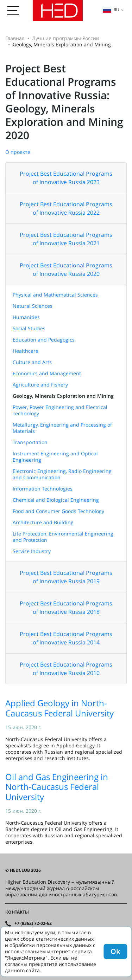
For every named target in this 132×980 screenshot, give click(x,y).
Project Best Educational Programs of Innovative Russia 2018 (66, 608)
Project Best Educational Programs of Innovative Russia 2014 (66, 638)
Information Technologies (43, 489)
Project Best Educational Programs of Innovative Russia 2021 (66, 239)
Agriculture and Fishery (40, 385)
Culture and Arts (32, 362)
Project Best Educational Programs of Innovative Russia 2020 (66, 270)
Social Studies (29, 328)
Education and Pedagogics (44, 340)
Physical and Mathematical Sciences (55, 295)
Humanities (26, 317)
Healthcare (26, 351)
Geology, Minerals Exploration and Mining (63, 396)
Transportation (30, 442)
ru (111, 10)
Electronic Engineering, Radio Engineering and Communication (62, 474)
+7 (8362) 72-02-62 (33, 923)
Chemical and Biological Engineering (56, 500)
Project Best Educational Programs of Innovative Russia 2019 (66, 577)
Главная (15, 38)
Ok (115, 951)
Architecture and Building (43, 522)
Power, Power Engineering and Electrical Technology (60, 410)
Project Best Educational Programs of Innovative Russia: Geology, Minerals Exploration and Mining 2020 (64, 102)
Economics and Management (47, 373)
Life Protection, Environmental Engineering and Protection (63, 537)
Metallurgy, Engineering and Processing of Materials (62, 428)
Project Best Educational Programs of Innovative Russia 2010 (66, 669)
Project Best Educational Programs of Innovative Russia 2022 (66, 208)
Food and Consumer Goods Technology (58, 511)
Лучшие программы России (66, 38)
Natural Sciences (33, 306)
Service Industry (32, 551)
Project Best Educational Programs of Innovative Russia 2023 (66, 178)
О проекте (18, 152)
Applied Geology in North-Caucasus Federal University (59, 708)
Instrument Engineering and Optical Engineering (55, 457)
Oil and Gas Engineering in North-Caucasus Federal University (57, 787)
